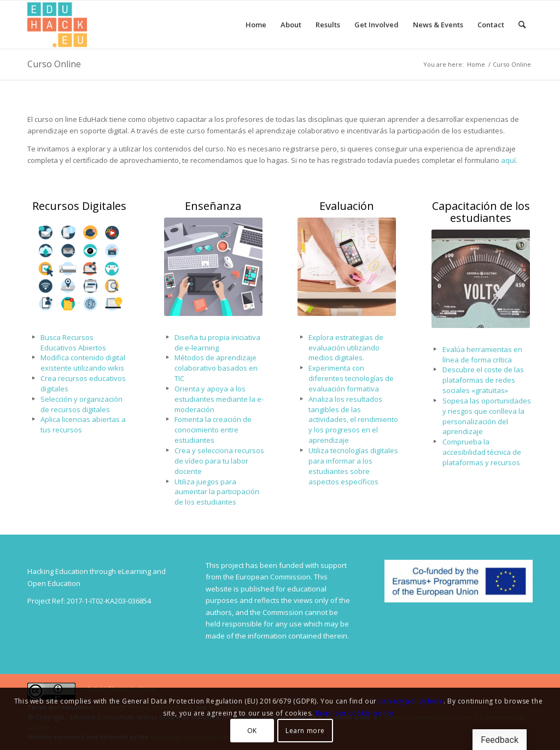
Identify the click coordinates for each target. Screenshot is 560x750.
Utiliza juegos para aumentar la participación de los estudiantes (217, 492)
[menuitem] (256, 25)
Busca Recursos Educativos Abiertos (73, 342)
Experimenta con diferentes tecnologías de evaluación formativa (351, 378)
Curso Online (54, 64)
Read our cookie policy (355, 713)
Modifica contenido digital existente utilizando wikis (83, 363)
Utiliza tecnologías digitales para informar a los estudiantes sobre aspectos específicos (353, 466)
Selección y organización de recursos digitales (81, 404)
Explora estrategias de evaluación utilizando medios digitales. (346, 348)
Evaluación (347, 206)
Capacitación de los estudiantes (481, 212)
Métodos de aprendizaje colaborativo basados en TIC (216, 368)
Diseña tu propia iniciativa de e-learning (217, 342)
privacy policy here (411, 701)
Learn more (305, 731)
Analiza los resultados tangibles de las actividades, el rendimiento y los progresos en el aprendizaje (353, 420)
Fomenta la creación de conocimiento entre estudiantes (213, 430)
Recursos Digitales (79, 206)
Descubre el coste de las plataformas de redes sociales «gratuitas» (483, 380)
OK (252, 731)
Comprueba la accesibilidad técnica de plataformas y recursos (482, 452)
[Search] (522, 25)
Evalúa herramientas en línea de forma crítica (482, 355)
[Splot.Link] (57, 25)
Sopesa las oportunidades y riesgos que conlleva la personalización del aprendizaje (487, 416)
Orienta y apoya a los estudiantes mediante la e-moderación (219, 399)
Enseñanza (213, 206)
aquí (508, 160)
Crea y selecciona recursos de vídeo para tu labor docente (219, 461)
